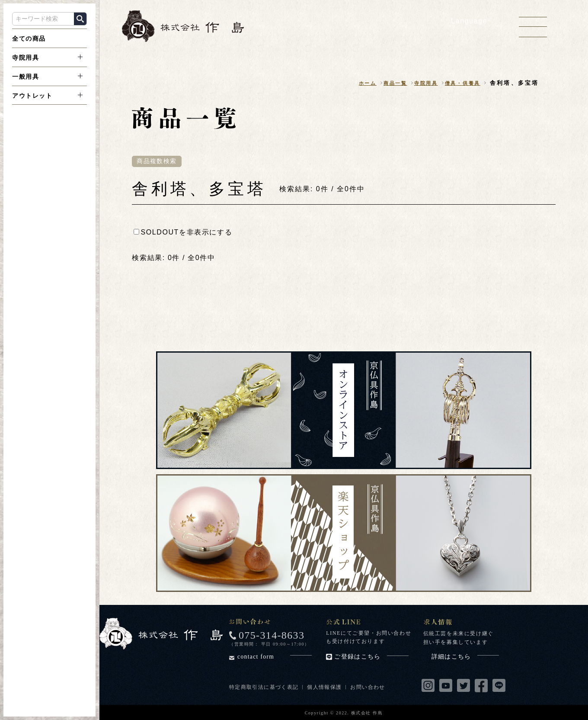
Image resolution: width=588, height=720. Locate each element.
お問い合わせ (370, 687)
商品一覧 (382, 83)
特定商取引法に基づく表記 (264, 687)
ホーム (351, 83)
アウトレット (32, 96)
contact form (275, 657)
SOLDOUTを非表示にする (183, 233)
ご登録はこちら (371, 657)
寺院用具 (26, 58)
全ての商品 (29, 39)
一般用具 (26, 77)
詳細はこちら (465, 657)
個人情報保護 (326, 687)
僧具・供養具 (459, 83)
